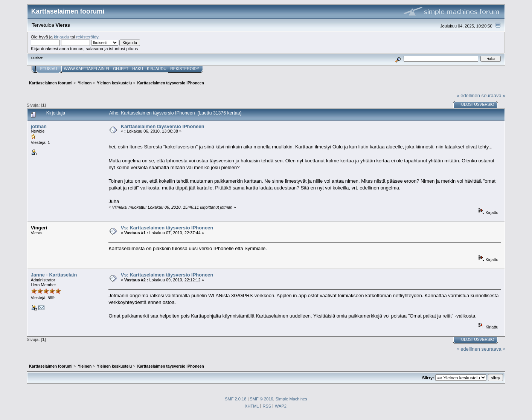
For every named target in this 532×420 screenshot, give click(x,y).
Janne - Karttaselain (54, 275)
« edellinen (468, 95)
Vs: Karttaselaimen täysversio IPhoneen (167, 228)
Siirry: (428, 378)
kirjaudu (62, 37)
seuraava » (493, 95)
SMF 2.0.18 (236, 399)
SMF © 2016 (261, 399)
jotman (39, 126)
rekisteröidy (87, 37)
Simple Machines (291, 399)
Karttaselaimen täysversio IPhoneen (163, 126)
